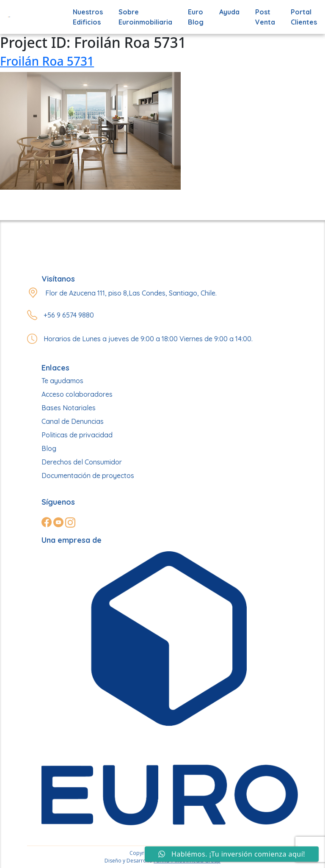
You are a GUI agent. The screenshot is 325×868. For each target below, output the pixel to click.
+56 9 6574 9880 (69, 315)
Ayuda (229, 12)
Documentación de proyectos (88, 475)
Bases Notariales (69, 408)
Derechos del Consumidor (82, 462)
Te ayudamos (62, 381)
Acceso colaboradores (77, 394)
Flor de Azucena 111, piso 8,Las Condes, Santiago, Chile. (131, 293)
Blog (49, 448)
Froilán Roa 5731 (47, 61)
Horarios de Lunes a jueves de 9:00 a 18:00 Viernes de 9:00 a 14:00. (148, 339)
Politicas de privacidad (77, 435)
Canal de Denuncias (73, 421)
